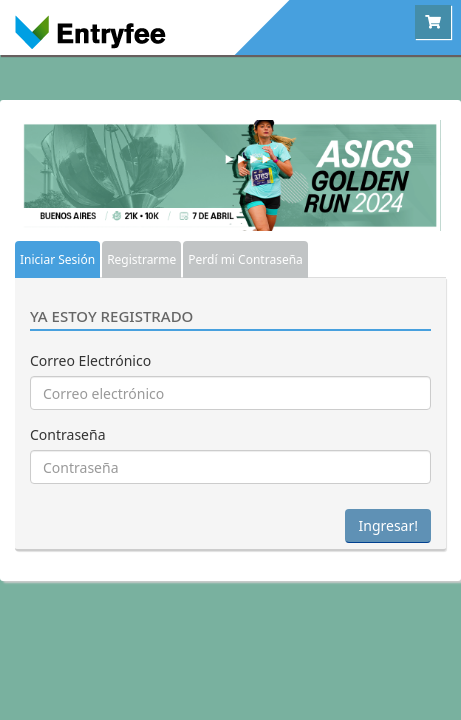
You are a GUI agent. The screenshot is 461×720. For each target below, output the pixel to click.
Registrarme (141, 259)
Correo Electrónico (90, 360)
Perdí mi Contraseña (245, 259)
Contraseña (68, 434)
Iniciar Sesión (57, 259)
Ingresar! (388, 525)
